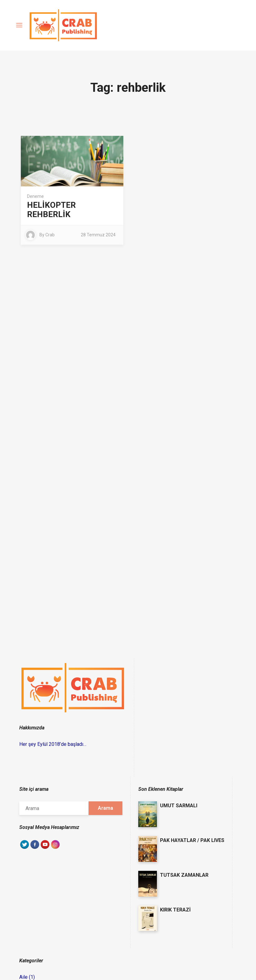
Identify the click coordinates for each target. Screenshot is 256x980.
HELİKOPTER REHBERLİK (51, 210)
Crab (50, 235)
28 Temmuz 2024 (98, 235)
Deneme (35, 196)
